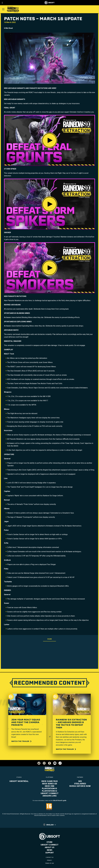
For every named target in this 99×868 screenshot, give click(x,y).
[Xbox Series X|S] (50, 784)
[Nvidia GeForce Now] (80, 786)
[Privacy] (49, 860)
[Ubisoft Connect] (49, 845)
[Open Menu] (3, 9)
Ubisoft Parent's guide (60, 801)
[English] (49, 825)
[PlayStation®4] (50, 791)
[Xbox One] (50, 786)
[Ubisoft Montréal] (19, 781)
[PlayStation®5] (50, 788)
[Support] (49, 853)
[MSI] (80, 781)
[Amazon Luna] (50, 796)
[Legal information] (49, 866)
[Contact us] (49, 857)
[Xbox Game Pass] (50, 781)
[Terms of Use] (49, 863)
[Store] (49, 842)
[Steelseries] (80, 784)
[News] (49, 850)
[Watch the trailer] (22, 741)
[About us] (49, 847)
